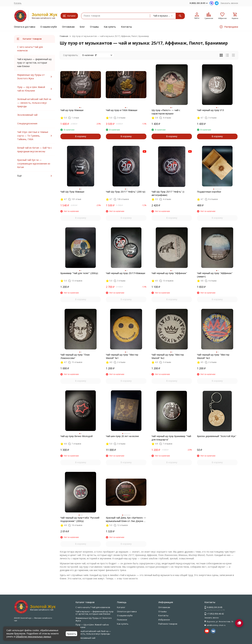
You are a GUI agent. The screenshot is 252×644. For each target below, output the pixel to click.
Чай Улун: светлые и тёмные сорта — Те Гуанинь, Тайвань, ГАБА (33, 136)
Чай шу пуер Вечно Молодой (76, 436)
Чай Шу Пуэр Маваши (72, 192)
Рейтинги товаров (168, 624)
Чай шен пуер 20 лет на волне (122, 436)
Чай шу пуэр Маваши (72, 110)
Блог (82, 27)
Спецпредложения (27, 123)
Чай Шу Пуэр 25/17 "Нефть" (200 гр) (126, 192)
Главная (64, 36)
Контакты (126, 27)
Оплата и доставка (25, 27)
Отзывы (94, 27)
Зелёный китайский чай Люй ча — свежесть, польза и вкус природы (34, 103)
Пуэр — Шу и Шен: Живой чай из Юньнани (92, 626)
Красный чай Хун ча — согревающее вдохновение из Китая (34, 163)
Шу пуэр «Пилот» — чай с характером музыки (166, 112)
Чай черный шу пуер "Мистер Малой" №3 (213, 356)
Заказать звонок (229, 3)
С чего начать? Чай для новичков (93, 607)
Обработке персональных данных (34, 637)
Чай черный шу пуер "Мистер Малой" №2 (168, 356)
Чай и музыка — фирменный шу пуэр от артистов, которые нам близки (94, 613)
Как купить (110, 27)
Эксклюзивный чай (27, 115)
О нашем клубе (49, 27)
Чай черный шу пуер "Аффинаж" (169, 273)
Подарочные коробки (209, 192)
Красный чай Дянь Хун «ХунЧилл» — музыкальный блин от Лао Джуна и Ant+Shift (126, 519)
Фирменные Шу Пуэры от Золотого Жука (94, 619)
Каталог (121, 607)
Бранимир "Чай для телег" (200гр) (79, 273)
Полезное (122, 620)
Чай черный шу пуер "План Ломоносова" (75, 356)
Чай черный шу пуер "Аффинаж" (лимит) (215, 275)
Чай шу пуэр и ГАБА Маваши (122, 110)
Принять (71, 634)
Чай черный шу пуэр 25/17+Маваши (126, 273)
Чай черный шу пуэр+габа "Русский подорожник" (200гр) (80, 519)
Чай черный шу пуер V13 (210, 110)
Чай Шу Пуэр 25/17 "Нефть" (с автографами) (168, 193)
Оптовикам (68, 27)
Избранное (164, 620)
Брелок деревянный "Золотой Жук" (217, 436)
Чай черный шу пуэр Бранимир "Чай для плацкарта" (171, 438)
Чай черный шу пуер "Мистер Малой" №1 (122, 356)
